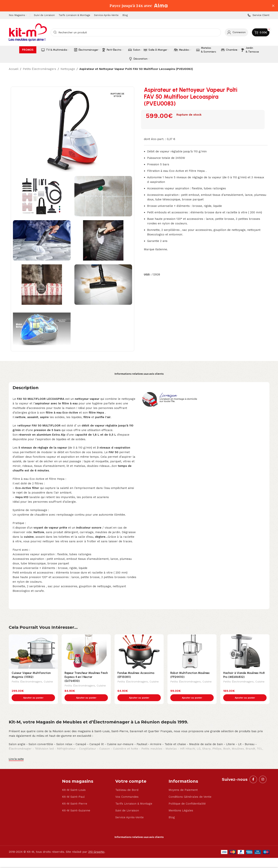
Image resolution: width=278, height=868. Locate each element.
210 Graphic (96, 844)
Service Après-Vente (129, 809)
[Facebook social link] (253, 771)
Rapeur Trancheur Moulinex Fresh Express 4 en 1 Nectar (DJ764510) (86, 677)
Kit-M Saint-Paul (73, 789)
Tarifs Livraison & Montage (134, 796)
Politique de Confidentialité (187, 796)
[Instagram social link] (263, 771)
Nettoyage (68, 69)
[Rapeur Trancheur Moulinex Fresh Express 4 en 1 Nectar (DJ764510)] (86, 652)
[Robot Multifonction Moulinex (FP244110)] (192, 652)
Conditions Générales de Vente (190, 789)
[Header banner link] (133, 6)
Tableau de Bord (127, 782)
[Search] (136, 32)
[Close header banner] (273, 6)
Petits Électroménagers (39, 69)
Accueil (14, 69)
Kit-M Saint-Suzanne (76, 802)
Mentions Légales (181, 802)
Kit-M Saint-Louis (74, 782)
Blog (172, 809)
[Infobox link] (258, 15)
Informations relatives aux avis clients (139, 374)
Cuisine (48, 682)
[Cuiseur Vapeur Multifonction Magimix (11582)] (33, 652)
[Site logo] (28, 32)
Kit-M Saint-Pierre (75, 796)
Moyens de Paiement (183, 782)
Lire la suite (16, 751)
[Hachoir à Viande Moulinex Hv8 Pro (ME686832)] (245, 652)
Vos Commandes (127, 789)
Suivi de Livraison (127, 802)
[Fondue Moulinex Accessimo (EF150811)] (139, 652)
